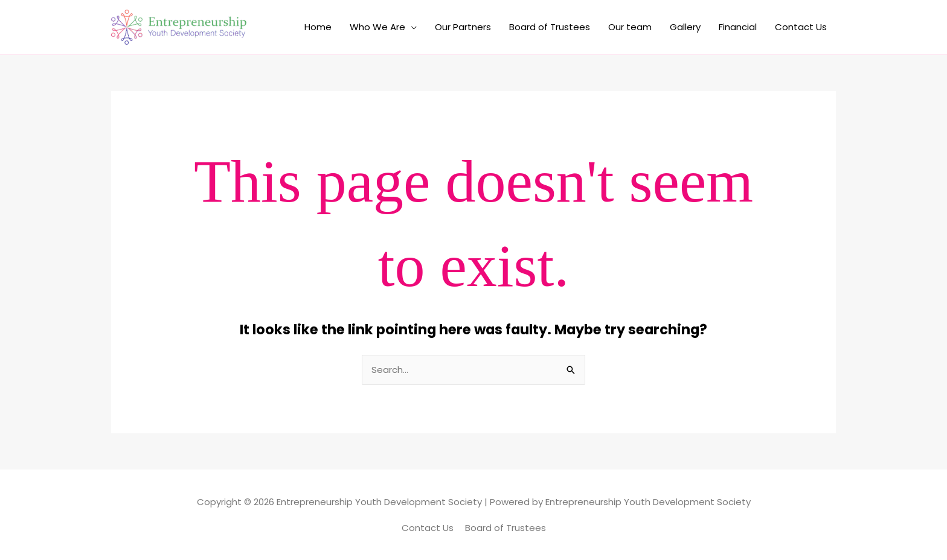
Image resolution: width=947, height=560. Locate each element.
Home (318, 27)
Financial (738, 27)
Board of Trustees (550, 27)
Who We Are (377, 27)
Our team (630, 27)
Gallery (685, 27)
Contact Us (801, 27)
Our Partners (463, 27)
